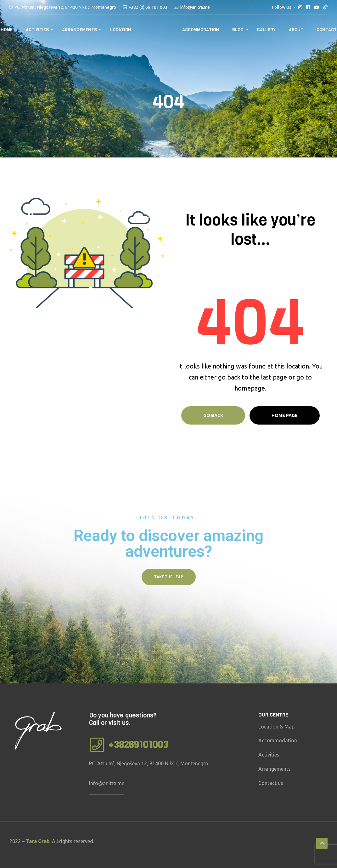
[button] (169, 577)
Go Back (213, 415)
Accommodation (201, 30)
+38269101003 (138, 745)
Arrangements (79, 30)
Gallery (266, 30)
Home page (285, 415)
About (296, 30)
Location (121, 30)
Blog (238, 30)
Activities (37, 30)
